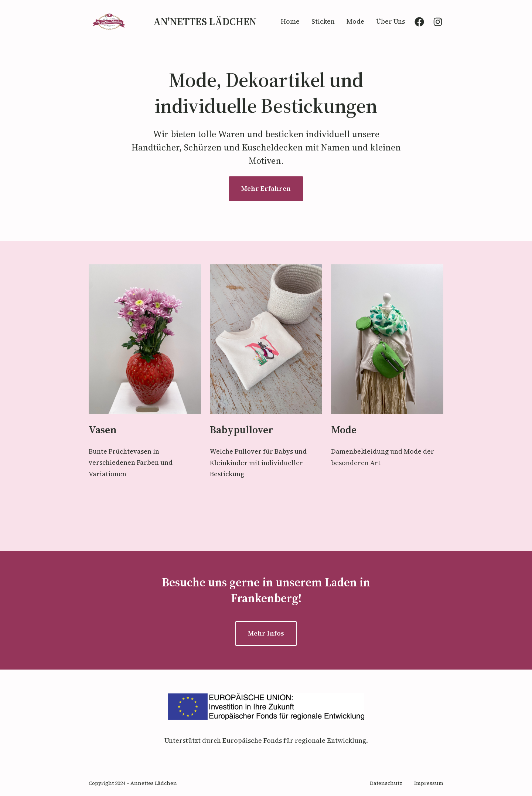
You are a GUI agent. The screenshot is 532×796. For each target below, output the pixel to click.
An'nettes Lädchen (205, 21)
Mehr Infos (266, 633)
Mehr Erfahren (266, 188)
